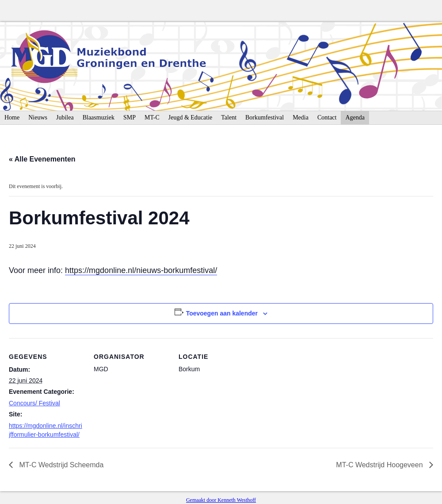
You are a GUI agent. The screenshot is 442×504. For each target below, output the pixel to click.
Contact (327, 117)
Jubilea (65, 117)
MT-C (152, 117)
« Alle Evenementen (42, 159)
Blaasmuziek (99, 117)
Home (12, 117)
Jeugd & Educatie (191, 117)
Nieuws (38, 117)
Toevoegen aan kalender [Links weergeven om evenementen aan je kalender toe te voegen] (222, 313)
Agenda (355, 117)
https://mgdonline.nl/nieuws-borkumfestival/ (141, 270)
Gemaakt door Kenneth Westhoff (221, 500)
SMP (130, 117)
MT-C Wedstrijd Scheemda (60, 465)
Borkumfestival (265, 117)
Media (301, 117)
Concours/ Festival (34, 403)
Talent (229, 117)
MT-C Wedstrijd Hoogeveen (380, 465)
